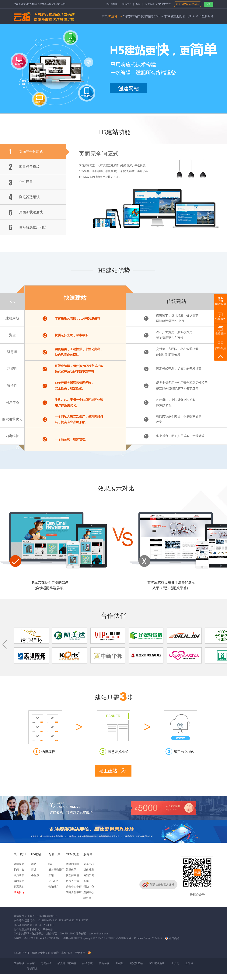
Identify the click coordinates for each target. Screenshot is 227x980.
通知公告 (89, 875)
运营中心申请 (74, 887)
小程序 (35, 875)
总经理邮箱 (112, 4)
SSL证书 (53, 881)
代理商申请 (72, 875)
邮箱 (51, 875)
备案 (138, 4)
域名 (51, 864)
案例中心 (89, 892)
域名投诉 (19, 892)
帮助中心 (127, 4)
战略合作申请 (74, 892)
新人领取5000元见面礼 (188, 4)
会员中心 (89, 864)
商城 (34, 870)
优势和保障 (72, 864)
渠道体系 (71, 870)
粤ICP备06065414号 (36, 938)
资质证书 (19, 875)
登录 (209, 4)
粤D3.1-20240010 (44, 925)
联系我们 (19, 887)
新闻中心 (19, 870)
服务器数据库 (56, 870)
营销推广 (54, 887)
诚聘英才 (19, 881)
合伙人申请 (72, 881)
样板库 (87, 898)
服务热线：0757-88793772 (158, 4)
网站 (34, 864)
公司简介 (19, 864)
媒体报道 (89, 870)
